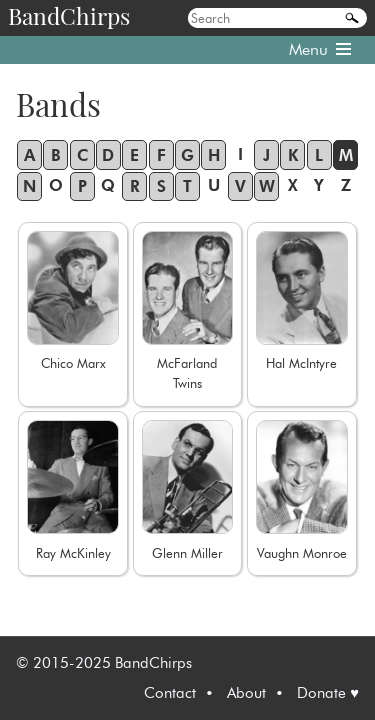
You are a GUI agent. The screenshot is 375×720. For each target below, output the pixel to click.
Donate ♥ (328, 693)
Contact (170, 693)
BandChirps (69, 15)
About (246, 693)
